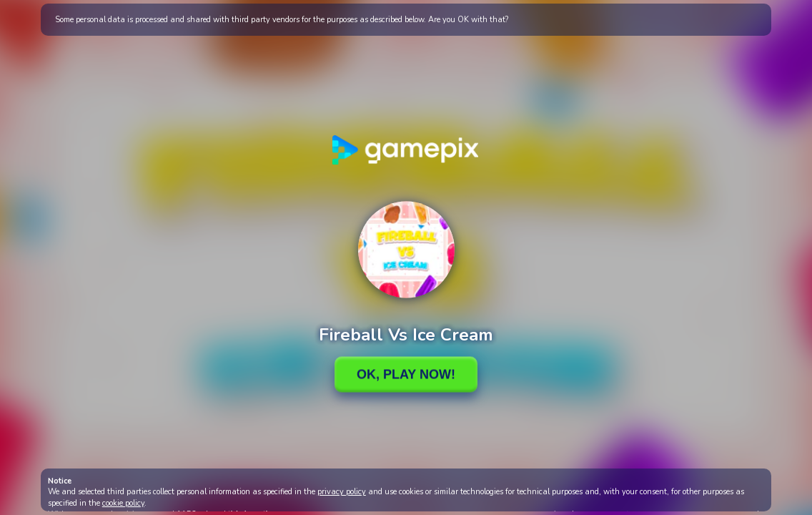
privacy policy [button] (342, 492)
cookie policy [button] (123, 503)
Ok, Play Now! (406, 374)
